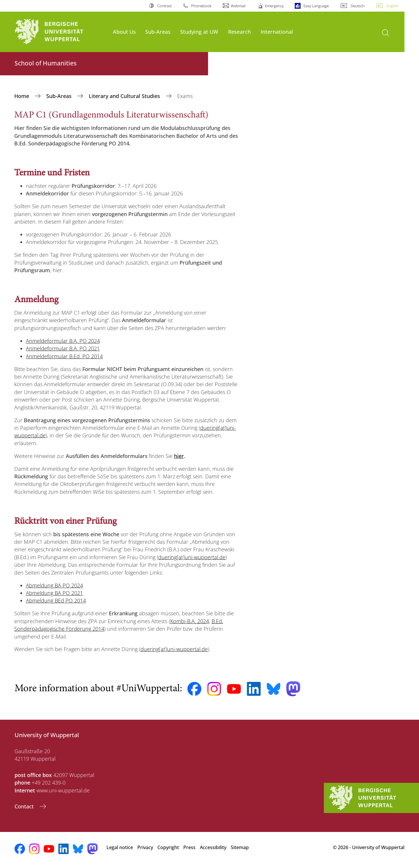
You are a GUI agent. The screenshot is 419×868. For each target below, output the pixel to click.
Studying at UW (199, 32)
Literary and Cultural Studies (125, 96)
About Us (124, 32)
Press (189, 847)
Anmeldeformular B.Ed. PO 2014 (64, 356)
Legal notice (120, 847)
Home (22, 96)
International (277, 32)
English (393, 6)
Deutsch (358, 6)
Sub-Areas (158, 32)
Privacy (145, 847)
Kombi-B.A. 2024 (190, 621)
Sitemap (240, 847)
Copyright (168, 847)
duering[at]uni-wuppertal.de (192, 557)
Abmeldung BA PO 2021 (54, 593)
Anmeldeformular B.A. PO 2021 (63, 348)
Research (239, 32)
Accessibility (213, 847)
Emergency (274, 6)
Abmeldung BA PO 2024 (54, 585)
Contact (25, 806)
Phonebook (201, 6)
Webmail (238, 6)
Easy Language (316, 6)
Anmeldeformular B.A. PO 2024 (63, 341)
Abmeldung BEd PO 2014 (56, 600)
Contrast (164, 6)
